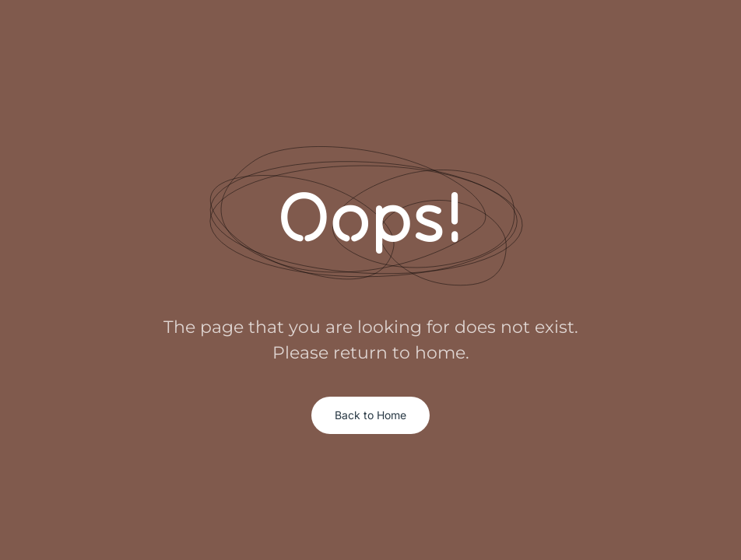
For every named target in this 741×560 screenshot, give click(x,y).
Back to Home (370, 415)
